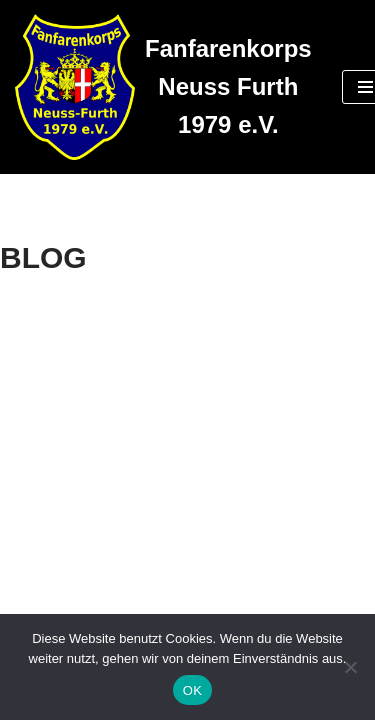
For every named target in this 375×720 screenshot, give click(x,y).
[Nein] (350, 667)
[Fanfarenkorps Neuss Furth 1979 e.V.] (163, 87)
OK (192, 690)
